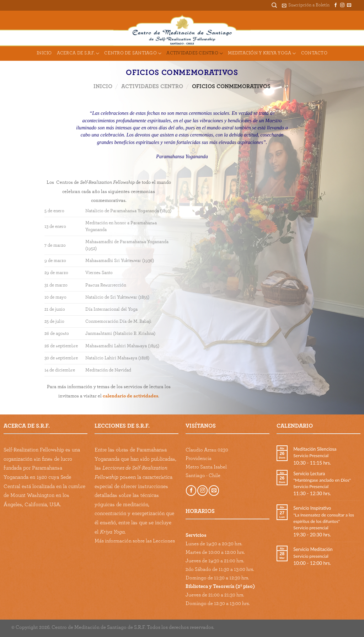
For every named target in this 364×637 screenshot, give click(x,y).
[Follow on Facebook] (336, 5)
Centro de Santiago (133, 53)
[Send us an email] (349, 5)
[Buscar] (274, 5)
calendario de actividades (130, 396)
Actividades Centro (195, 53)
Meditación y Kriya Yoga (262, 53)
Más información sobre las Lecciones (135, 541)
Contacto (314, 53)
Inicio (44, 53)
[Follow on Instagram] (342, 5)
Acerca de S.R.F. (78, 53)
